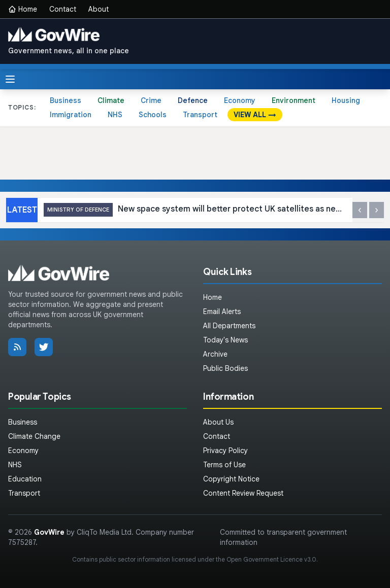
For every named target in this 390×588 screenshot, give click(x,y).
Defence (193, 100)
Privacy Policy (225, 451)
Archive (215, 354)
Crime (151, 100)
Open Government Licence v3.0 (271, 559)
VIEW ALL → (255, 115)
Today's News (225, 340)
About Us (218, 422)
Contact (63, 9)
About (99, 9)
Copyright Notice (231, 479)
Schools (153, 115)
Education (25, 479)
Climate (111, 100)
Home (23, 9)
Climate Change (34, 436)
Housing (346, 100)
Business (66, 100)
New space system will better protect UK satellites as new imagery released (195, 210)
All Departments (229, 326)
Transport (200, 115)
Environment (294, 100)
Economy (240, 100)
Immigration (71, 115)
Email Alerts (222, 312)
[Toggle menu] (10, 79)
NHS (115, 115)
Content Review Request (243, 493)
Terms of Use (224, 465)
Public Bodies (225, 368)
